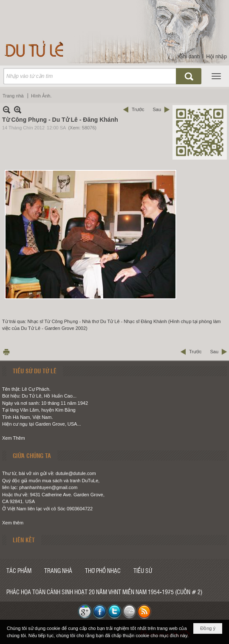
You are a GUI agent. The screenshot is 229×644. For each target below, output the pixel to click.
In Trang (6, 352)
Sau (157, 109)
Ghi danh (190, 57)
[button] (216, 76)
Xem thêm (13, 523)
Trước (138, 109)
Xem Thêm (14, 438)
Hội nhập (216, 57)
